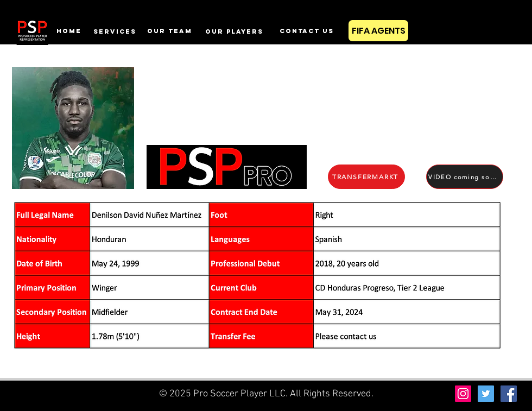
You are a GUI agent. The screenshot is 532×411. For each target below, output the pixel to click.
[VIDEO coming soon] (465, 177)
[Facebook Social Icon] (509, 394)
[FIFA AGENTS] (378, 31)
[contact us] (306, 31)
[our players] (234, 31)
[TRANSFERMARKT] (366, 177)
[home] (69, 31)
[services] (115, 31)
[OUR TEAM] (169, 31)
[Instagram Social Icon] (463, 394)
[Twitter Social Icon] (486, 394)
